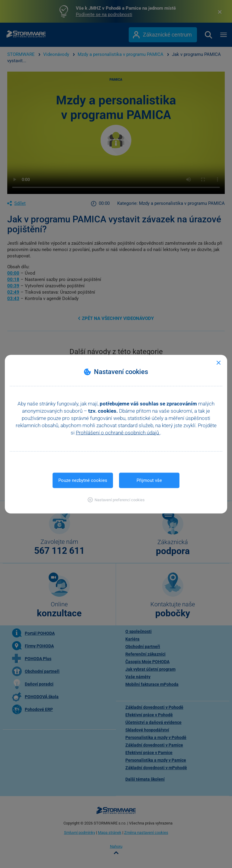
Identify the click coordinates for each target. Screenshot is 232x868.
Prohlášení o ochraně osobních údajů (118, 432)
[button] (116, 500)
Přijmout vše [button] (149, 480)
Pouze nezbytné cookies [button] (83, 480)
